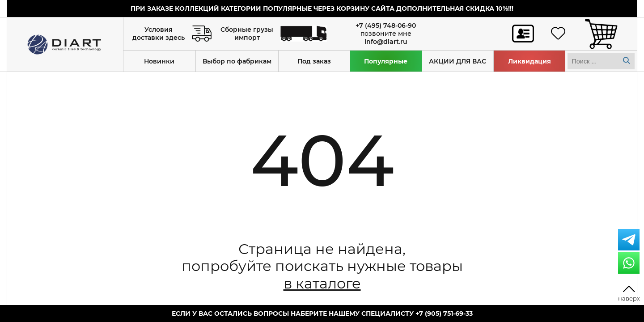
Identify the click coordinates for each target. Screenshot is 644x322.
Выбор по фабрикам (237, 61)
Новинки (159, 61)
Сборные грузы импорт (247, 34)
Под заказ (314, 61)
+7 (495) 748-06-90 (386, 25)
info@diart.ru (386, 42)
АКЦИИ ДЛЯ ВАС (458, 61)
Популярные (386, 61)
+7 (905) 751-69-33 (444, 314)
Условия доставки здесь (159, 34)
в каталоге (322, 283)
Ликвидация (530, 61)
